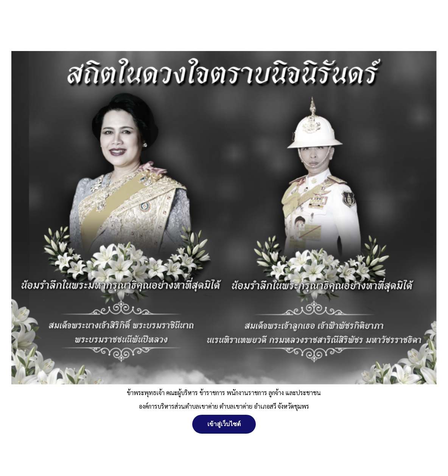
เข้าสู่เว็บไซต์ (224, 424)
